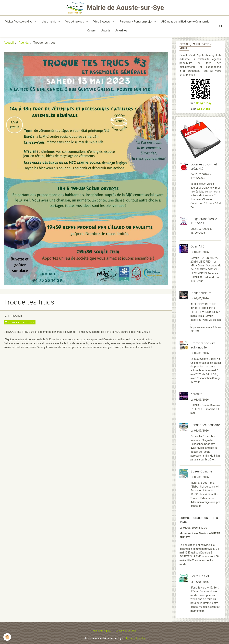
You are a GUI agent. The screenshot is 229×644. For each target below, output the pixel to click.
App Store (203, 109)
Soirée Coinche (201, 471)
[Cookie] (7, 637)
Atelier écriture (201, 293)
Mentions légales (102, 631)
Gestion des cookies (125, 631)
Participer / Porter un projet (136, 22)
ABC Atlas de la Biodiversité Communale (185, 22)
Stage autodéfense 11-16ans (204, 221)
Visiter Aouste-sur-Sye (19, 22)
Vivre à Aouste (102, 22)
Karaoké (196, 394)
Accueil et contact (136, 638)
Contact (92, 31)
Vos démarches (75, 22)
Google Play (204, 103)
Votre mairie (49, 22)
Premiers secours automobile (203, 345)
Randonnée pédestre (205, 425)
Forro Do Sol (200, 576)
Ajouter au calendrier (20, 322)
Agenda (106, 31)
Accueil (9, 43)
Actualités (121, 31)
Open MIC (198, 246)
